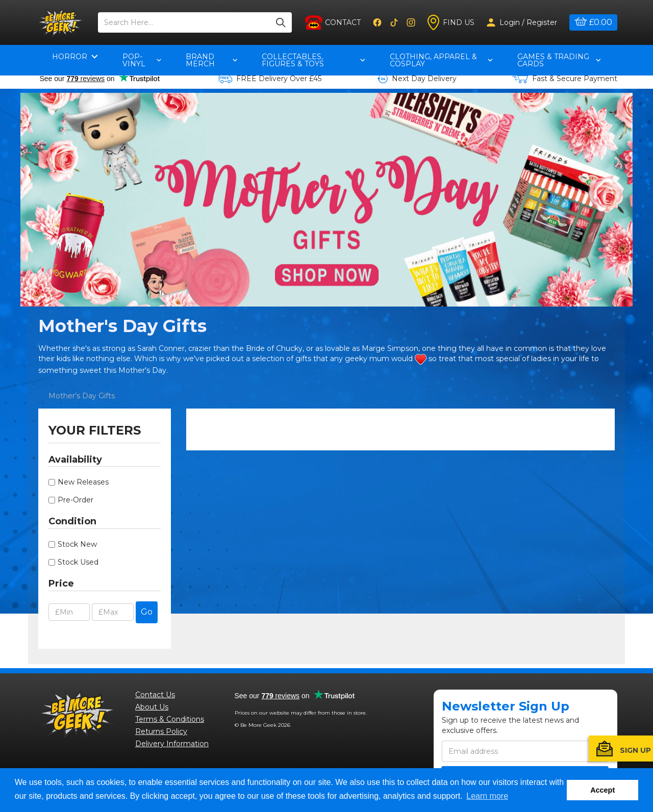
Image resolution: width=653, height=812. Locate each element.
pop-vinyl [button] (142, 60)
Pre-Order (76, 500)
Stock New (77, 544)
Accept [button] (602, 790)
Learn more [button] (487, 796)
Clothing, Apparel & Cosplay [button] (441, 60)
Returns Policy (161, 731)
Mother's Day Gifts (82, 396)
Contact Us (155, 695)
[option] (326, 200)
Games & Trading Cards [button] (559, 60)
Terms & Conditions (170, 719)
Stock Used (78, 562)
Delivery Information (172, 744)
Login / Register (522, 22)
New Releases (83, 482)
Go (147, 612)
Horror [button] (75, 57)
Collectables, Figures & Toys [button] (313, 60)
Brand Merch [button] (212, 60)
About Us (152, 707)
